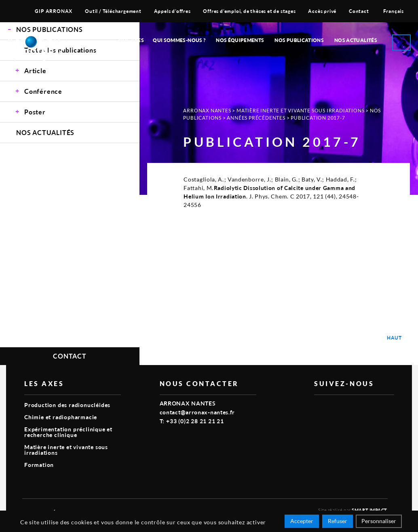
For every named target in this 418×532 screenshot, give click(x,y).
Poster (35, 112)
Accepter (302, 521)
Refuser (338, 521)
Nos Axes (131, 40)
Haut (394, 338)
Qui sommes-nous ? (179, 40)
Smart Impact (369, 510)
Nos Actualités (356, 40)
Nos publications (299, 40)
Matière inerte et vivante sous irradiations (300, 111)
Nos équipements (240, 40)
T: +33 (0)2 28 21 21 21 (192, 421)
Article (35, 71)
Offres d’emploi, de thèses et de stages (249, 11)
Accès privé (322, 11)
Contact (359, 11)
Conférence (43, 91)
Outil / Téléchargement (113, 11)
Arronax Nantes (207, 111)
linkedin (338, 408)
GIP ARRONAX (54, 11)
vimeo (319, 408)
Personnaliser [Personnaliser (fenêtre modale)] (379, 521)
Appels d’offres (172, 11)
